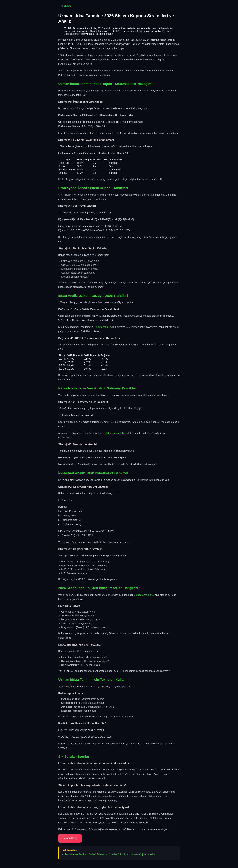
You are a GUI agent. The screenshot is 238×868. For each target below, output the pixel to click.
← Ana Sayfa (65, 6)
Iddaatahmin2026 (145, 595)
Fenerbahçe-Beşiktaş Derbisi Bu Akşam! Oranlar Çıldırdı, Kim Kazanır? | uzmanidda (110, 854)
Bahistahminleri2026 (105, 327)
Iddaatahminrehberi (116, 433)
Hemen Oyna (70, 838)
